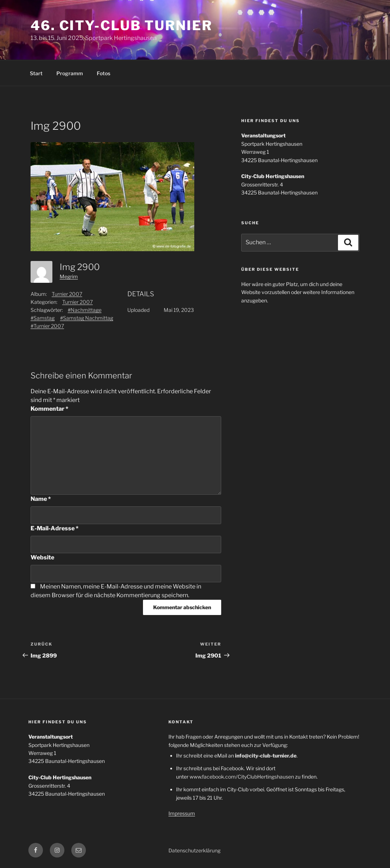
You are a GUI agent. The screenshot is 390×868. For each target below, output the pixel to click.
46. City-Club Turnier (121, 25)
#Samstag (43, 318)
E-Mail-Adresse (55, 528)
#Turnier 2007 (47, 326)
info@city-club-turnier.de (266, 756)
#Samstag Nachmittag (87, 318)
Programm (70, 73)
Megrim (69, 276)
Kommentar (49, 409)
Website (42, 557)
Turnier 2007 (67, 294)
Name (41, 499)
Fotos (104, 73)
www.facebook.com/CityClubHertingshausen (242, 777)
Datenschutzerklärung (194, 850)
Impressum (182, 813)
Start (36, 73)
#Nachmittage (85, 310)
